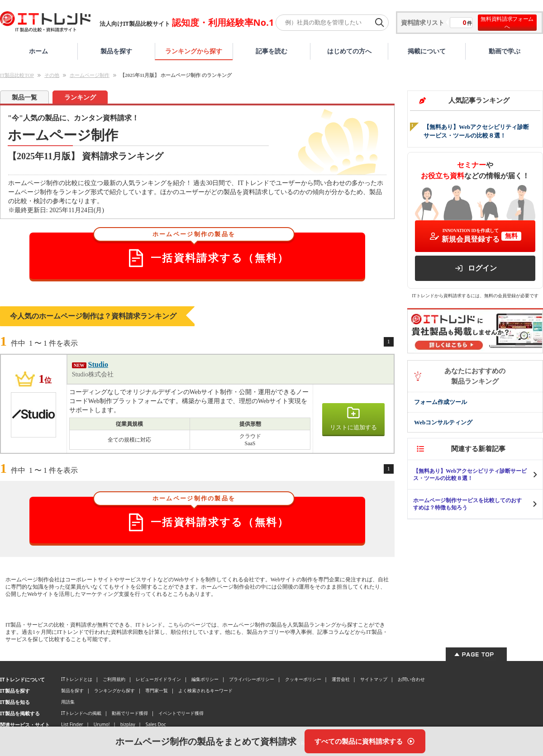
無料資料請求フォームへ (507, 23)
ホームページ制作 (90, 75)
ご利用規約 (114, 679)
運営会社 (341, 679)
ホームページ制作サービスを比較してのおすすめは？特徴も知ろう (467, 504)
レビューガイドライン (158, 679)
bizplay (128, 724)
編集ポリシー (205, 679)
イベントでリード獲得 (181, 713)
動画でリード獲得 (130, 713)
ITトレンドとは (77, 679)
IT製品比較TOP (17, 75)
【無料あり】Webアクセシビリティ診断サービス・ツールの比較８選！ (470, 475)
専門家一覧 (157, 690)
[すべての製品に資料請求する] (365, 741)
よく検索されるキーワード (205, 690)
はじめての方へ (349, 51)
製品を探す (116, 51)
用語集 (68, 702)
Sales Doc (156, 724)
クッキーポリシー (303, 679)
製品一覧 (24, 97)
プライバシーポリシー (252, 679)
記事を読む (271, 51)
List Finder (72, 724)
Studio (98, 364)
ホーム (38, 51)
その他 (52, 75)
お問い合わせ (411, 679)
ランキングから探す (194, 51)
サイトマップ (374, 679)
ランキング (80, 97)
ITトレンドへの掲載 (81, 713)
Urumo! (102, 724)
